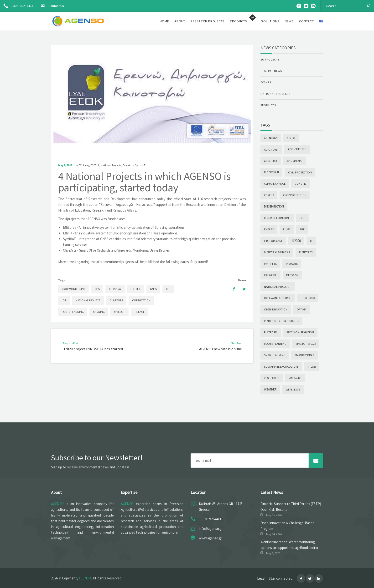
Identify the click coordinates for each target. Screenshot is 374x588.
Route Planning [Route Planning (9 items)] (275, 344)
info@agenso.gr (211, 529)
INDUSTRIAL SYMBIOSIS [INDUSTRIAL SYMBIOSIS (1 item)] (277, 252)
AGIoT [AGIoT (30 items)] (291, 138)
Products (268, 105)
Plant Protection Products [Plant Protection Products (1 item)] (281, 321)
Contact (306, 21)
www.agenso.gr (210, 538)
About (180, 21)
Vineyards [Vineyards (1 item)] (295, 378)
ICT (168, 289)
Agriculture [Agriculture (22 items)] (297, 149)
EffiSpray (84, 165)
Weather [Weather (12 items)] (270, 389)
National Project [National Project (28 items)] (278, 287)
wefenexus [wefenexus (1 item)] (293, 390)
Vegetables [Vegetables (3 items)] (272, 378)
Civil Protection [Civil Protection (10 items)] (300, 172)
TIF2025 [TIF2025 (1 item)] (312, 367)
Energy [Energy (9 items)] (269, 229)
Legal (261, 578)
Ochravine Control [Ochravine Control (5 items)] (278, 298)
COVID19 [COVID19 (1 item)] (269, 195)
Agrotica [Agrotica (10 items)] (271, 161)
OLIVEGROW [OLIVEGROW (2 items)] (308, 298)
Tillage (139, 312)
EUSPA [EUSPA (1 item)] (287, 229)
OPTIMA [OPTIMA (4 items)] (302, 309)
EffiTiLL (95, 165)
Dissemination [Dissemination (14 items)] (274, 206)
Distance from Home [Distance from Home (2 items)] (277, 218)
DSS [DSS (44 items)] (303, 218)
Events (266, 82)
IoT (64, 300)
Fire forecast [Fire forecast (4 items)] (273, 241)
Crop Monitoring (74, 289)
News (289, 21)
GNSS (153, 289)
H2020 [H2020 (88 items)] (296, 241)
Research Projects (208, 21)
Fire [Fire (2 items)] (302, 229)
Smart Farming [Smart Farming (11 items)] (275, 355)
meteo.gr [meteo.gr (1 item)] (292, 275)
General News (271, 71)
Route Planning (73, 312)
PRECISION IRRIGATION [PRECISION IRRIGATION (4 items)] (300, 332)
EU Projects (270, 59)
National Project (88, 300)
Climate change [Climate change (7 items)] (275, 184)
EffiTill (136, 289)
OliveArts (128, 165)
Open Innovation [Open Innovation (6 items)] (276, 309)
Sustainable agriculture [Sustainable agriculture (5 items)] (281, 367)
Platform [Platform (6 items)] (271, 332)
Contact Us (50, 6)
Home (164, 21)
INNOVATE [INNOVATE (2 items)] (292, 264)
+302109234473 (17, 6)
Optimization (141, 300)
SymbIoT (140, 165)
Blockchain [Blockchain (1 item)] (271, 172)
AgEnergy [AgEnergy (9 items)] (271, 138)
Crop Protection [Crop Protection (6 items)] (295, 195)
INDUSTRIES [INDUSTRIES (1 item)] (306, 252)
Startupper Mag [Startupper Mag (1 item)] (304, 355)
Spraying (99, 312)
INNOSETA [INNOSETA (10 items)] (270, 264)
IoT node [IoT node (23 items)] (270, 275)
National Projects (111, 165)
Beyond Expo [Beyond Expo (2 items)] (294, 161)
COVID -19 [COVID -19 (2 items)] (301, 184)
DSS (97, 289)
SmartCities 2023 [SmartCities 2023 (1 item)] (306, 344)
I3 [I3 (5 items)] (311, 241)
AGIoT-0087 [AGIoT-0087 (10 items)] (271, 149)
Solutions (270, 21)
